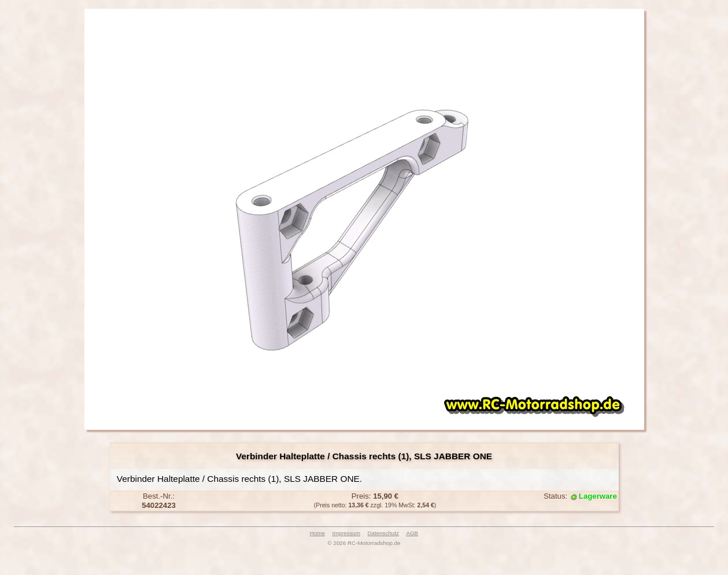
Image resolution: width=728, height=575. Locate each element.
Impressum (346, 533)
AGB (412, 533)
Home (317, 533)
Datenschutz (383, 533)
